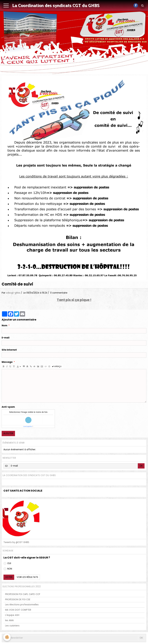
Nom (4, 326)
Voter (9, 577)
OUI (7, 563)
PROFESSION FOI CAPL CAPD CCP (23, 594)
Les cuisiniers (12, 626)
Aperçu (57, 366)
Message (7, 362)
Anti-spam (8, 407)
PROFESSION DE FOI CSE (18, 600)
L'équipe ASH (12, 615)
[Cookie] (7, 637)
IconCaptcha (28, 426)
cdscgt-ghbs (13, 293)
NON (8, 569)
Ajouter (8, 433)
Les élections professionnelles (22, 605)
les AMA (9, 620)
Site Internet (9, 350)
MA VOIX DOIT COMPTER (18, 610)
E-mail (6, 338)
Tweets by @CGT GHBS (16, 542)
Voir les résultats (27, 577)
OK (141, 466)
